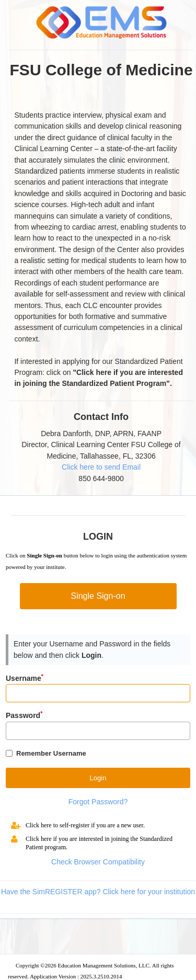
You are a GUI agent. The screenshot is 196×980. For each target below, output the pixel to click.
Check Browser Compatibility (98, 862)
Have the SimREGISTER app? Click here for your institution (98, 892)
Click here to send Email (101, 467)
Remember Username (51, 753)
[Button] (98, 778)
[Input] (98, 693)
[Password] (98, 731)
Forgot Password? (98, 802)
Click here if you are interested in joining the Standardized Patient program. (99, 843)
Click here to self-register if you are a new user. (85, 825)
